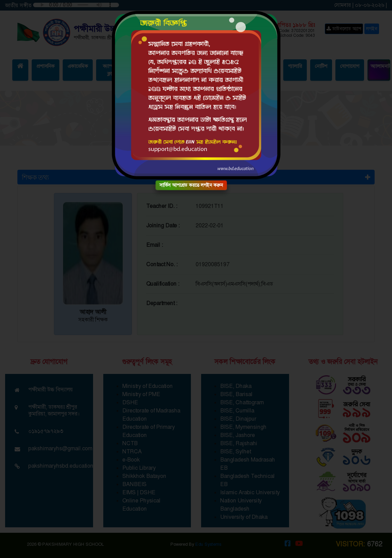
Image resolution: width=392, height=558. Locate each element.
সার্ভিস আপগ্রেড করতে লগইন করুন (191, 185)
